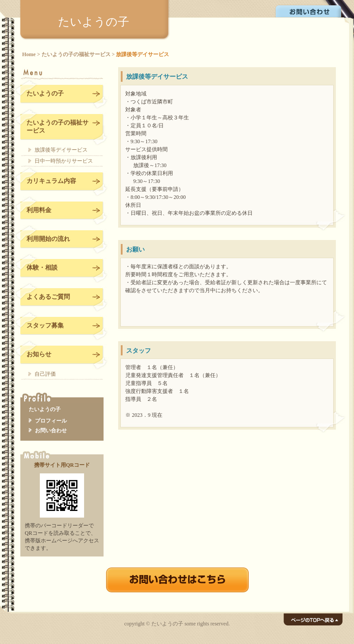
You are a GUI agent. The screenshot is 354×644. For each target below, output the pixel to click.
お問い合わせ (309, 11)
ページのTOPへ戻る (313, 619)
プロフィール (51, 421)
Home (29, 54)
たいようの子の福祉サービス (76, 54)
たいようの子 (94, 22)
